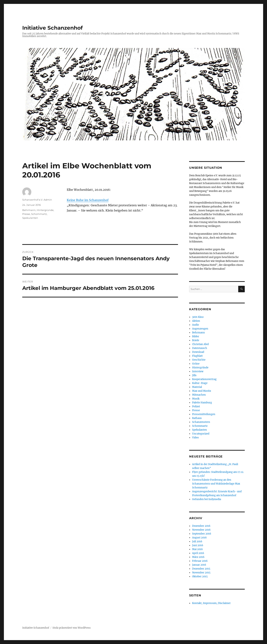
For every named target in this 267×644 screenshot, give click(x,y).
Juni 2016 (198, 545)
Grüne (196, 364)
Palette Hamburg (202, 403)
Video (195, 438)
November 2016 (201, 530)
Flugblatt (197, 356)
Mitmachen (199, 395)
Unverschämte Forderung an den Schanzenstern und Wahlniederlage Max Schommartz (216, 484)
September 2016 (202, 534)
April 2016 (198, 553)
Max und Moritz (202, 391)
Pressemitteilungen (204, 414)
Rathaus (197, 418)
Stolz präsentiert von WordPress (72, 628)
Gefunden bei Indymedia (207, 499)
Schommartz (39, 214)
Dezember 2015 (201, 569)
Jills (194, 375)
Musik (196, 399)
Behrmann (29, 210)
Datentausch (200, 348)
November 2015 (201, 573)
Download (198, 352)
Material (197, 387)
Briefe (196, 340)
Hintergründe (45, 210)
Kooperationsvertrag (204, 379)
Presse (26, 214)
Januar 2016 (199, 565)
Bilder (196, 336)
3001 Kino (198, 317)
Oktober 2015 (200, 576)
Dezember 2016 (201, 526)
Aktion (196, 321)
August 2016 (199, 538)
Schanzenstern (201, 422)
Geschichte (199, 360)
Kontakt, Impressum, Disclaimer (211, 603)
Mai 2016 (197, 549)
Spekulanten (30, 218)
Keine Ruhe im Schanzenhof (88, 200)
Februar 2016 (200, 561)
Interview (198, 371)
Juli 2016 (197, 541)
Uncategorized (201, 434)
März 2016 (198, 557)
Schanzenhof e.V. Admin (37, 200)
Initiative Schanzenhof (52, 28)
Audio (196, 325)
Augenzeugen (200, 329)
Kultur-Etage (200, 383)
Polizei (196, 406)
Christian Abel (200, 344)
